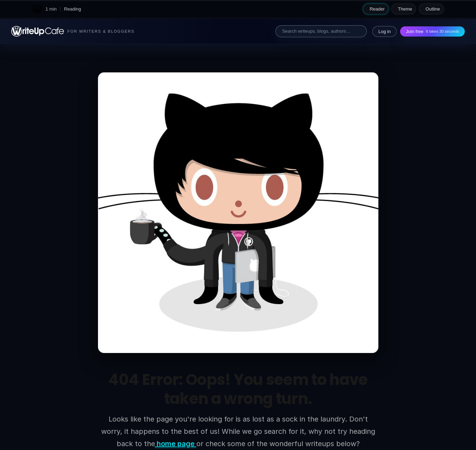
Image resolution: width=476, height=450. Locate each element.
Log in (384, 31)
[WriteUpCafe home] (37, 9)
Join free (432, 31)
